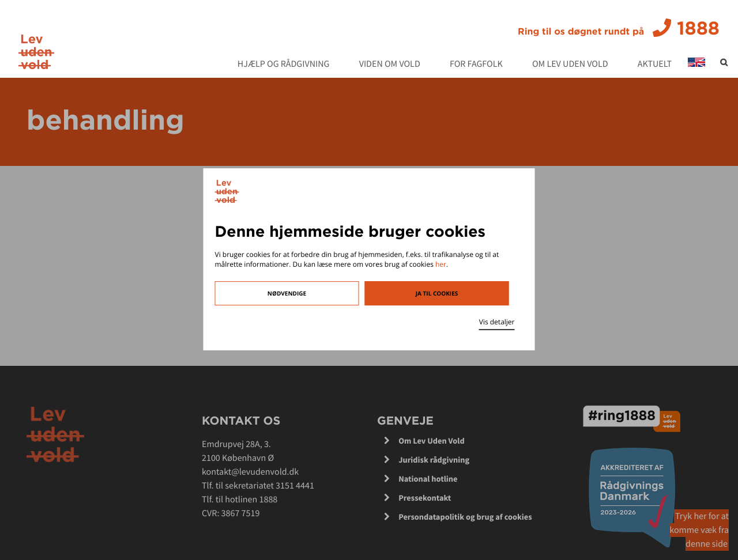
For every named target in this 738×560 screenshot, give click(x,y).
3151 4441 (295, 486)
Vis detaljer (497, 322)
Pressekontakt (425, 498)
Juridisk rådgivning (434, 460)
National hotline (428, 479)
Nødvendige (287, 293)
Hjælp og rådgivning (284, 65)
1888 (619, 28)
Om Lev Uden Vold (570, 65)
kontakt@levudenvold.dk (250, 472)
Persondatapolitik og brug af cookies (465, 517)
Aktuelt (655, 65)
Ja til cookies (437, 293)
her (441, 264)
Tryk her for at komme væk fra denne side (699, 530)
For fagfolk (476, 65)
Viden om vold (390, 65)
